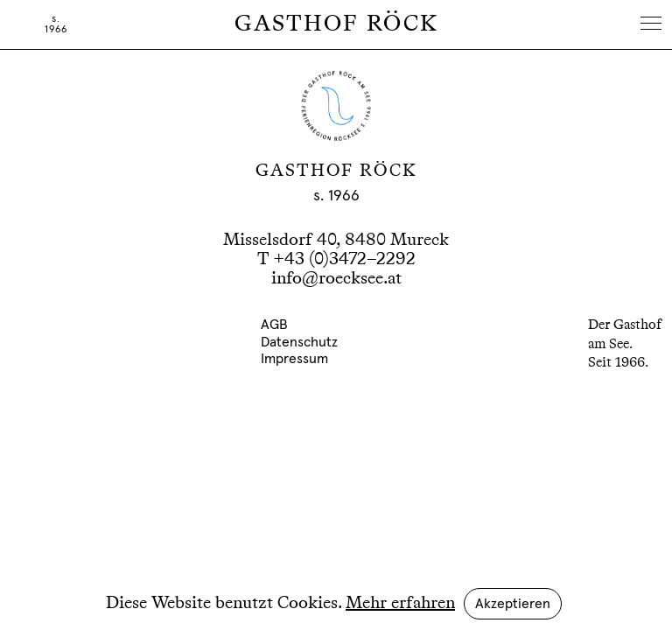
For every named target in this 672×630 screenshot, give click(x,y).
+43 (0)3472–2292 (344, 260)
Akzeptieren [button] (513, 604)
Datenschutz (299, 342)
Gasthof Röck (336, 24)
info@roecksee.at (336, 279)
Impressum (294, 359)
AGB (274, 325)
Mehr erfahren (400, 604)
